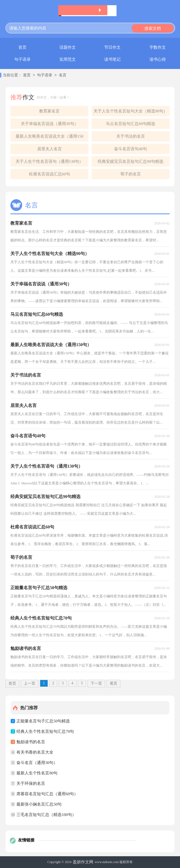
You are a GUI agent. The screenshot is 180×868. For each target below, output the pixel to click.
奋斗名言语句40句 (130, 149)
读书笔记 (112, 59)
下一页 (96, 683)
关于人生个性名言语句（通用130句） (50, 161)
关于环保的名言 (31, 783)
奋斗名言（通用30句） (37, 763)
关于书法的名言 (131, 136)
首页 (22, 47)
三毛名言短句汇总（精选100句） (46, 815)
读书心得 (158, 59)
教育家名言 (49, 111)
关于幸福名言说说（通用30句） (50, 124)
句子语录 (22, 59)
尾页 (114, 683)
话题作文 (68, 47)
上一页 (30, 683)
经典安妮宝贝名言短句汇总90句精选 (130, 161)
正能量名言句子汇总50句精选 (43, 721)
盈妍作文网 (83, 862)
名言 (63, 75)
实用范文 (68, 59)
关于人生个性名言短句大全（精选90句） (130, 111)
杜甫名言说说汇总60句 (50, 174)
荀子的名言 (131, 174)
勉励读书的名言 (31, 742)
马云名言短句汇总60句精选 (130, 124)
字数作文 (158, 47)
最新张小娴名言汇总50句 (39, 804)
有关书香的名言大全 (35, 752)
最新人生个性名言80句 (37, 773)
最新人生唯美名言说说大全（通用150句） (50, 138)
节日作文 (112, 47)
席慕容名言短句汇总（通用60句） (47, 794)
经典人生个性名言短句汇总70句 (45, 731)
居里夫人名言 (50, 149)
